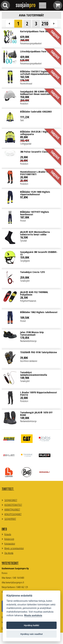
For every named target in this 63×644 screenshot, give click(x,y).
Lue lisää (31, 38)
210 (45, 24)
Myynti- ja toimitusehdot (14, 548)
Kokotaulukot (10, 544)
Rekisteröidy (9, 539)
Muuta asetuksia (33, 616)
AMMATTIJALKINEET (12, 510)
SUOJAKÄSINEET (11, 500)
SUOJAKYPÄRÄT (10, 519)
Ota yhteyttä (9, 553)
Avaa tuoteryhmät (32, 15)
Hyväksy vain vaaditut (31, 634)
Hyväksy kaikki (32, 625)
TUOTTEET (8, 489)
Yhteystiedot (10, 563)
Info (4, 529)
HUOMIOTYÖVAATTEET (13, 505)
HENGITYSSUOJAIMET (13, 514)
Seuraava (54, 24)
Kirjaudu (8, 534)
